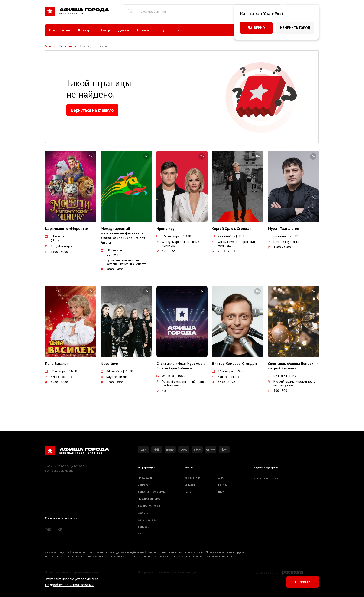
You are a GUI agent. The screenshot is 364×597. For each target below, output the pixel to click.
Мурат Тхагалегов (283, 228)
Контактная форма (266, 478)
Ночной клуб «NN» (284, 242)
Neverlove (109, 363)
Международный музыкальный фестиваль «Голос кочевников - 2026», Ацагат (123, 235)
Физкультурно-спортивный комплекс (178, 244)
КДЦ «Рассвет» (59, 377)
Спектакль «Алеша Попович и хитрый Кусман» (293, 366)
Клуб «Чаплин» (114, 377)
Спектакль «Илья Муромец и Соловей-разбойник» (181, 366)
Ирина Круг (166, 228)
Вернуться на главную (92, 110)
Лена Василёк (57, 363)
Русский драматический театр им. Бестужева (180, 383)
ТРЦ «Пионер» (58, 246)
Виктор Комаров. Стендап (234, 363)
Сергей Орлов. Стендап (232, 228)
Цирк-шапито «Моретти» (67, 228)
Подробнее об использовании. (70, 585)
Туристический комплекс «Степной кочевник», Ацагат (123, 262)
